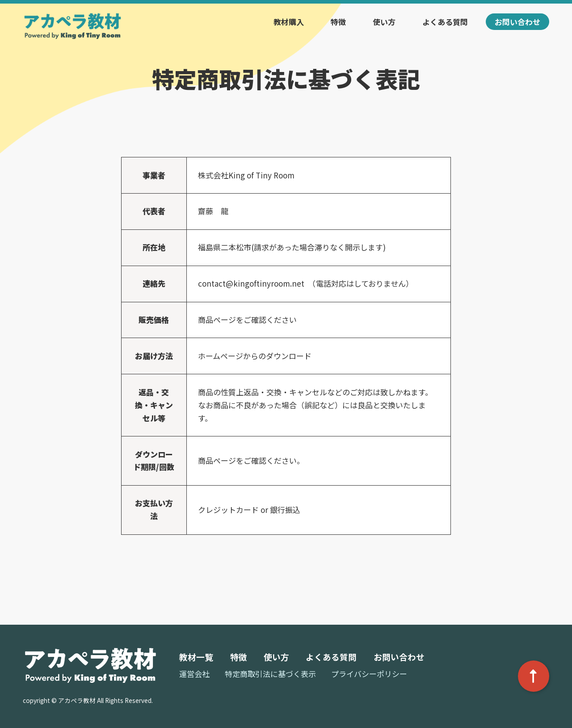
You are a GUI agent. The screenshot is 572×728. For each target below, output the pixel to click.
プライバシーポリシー (369, 674)
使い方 (384, 22)
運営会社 (194, 674)
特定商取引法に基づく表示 (270, 674)
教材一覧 (196, 657)
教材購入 (289, 22)
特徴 (338, 22)
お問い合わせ (517, 22)
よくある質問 (445, 22)
